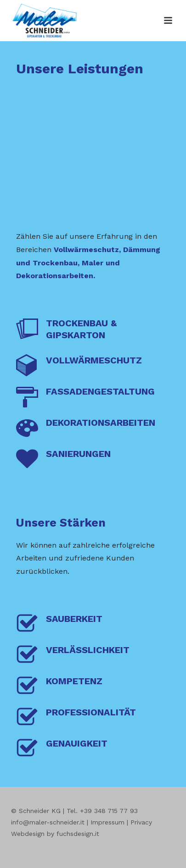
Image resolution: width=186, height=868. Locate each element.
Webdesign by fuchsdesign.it (55, 834)
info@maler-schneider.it (48, 822)
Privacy (141, 822)
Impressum (107, 822)
